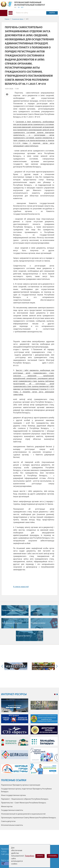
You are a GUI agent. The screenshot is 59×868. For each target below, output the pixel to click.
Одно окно (35, 610)
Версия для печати (7, 94)
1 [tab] (55, 694)
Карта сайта (6, 860)
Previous (3, 666)
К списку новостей (21, 587)
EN (19, 8)
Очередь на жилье (38, 623)
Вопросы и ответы (24, 636)
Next (56, 666)
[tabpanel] (29, 737)
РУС (15, 8)
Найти (52, 13)
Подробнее (30, 856)
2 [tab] (57, 694)
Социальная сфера (18, 19)
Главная (7, 19)
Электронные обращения (12, 623)
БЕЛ (22, 8)
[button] (11, 13)
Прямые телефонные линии (13, 610)
